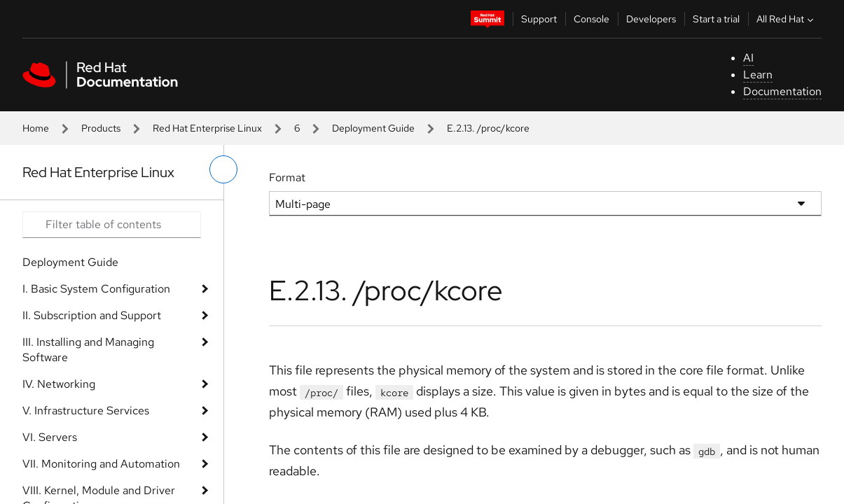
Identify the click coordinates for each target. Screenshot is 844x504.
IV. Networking (59, 384)
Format (287, 177)
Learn (758, 75)
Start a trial (716, 19)
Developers (651, 19)
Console (592, 19)
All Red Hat (787, 19)
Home (36, 128)
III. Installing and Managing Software (88, 350)
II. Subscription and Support (92, 315)
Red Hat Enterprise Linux (207, 128)
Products (101, 128)
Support (539, 19)
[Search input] (112, 225)
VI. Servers (50, 437)
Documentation (782, 91)
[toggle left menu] (223, 169)
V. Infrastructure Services (86, 411)
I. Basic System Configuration (96, 289)
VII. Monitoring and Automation (101, 464)
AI (748, 58)
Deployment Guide (373, 128)
